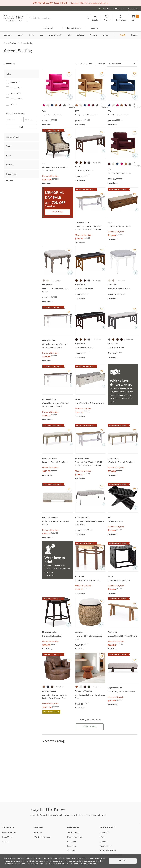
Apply (21, 127)
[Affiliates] (71, 850)
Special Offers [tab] (12, 137)
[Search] (59, 18)
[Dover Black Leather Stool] (123, 576)
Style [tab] (8, 155)
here (94, 863)
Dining (31, 35)
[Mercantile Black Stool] (57, 632)
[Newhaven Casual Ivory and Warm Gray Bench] (90, 517)
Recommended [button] (115, 64)
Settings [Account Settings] (9, 832)
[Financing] (72, 841)
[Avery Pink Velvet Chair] (57, 111)
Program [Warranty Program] (108, 850)
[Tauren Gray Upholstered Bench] (123, 688)
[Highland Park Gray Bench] (123, 285)
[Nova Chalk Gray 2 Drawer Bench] (90, 399)
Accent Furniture (10, 43)
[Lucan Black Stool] (123, 517)
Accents (93, 35)
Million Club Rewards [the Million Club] (71, 28)
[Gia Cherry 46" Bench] (90, 167)
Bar (42, 35)
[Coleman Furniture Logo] (14, 20)
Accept (123, 861)
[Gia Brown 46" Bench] (90, 285)
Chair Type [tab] (11, 174)
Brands (134, 35)
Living (20, 35)
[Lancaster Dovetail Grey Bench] (57, 458)
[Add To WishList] (69, 74)
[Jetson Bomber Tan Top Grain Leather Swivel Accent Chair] (57, 691)
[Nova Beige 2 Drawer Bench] (123, 222)
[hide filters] (10, 64)
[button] (95, 18)
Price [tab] (8, 74)
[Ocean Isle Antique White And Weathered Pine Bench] (57, 340)
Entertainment (55, 35)
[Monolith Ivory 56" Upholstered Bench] (57, 517)
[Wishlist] (6, 841)
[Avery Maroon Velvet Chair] (123, 170)
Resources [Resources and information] (94, 28)
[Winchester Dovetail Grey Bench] (123, 458)
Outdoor (80, 35)
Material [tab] (10, 165)
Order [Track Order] (7, 837)
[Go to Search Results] (88, 18)
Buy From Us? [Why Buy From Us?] (42, 837)
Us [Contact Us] (104, 832)
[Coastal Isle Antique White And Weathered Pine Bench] (57, 399)
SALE (123, 35)
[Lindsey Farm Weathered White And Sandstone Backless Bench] (90, 222)
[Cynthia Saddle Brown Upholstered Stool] (90, 691)
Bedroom (8, 35)
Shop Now (58, 212)
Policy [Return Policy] (106, 846)
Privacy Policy (61, 863)
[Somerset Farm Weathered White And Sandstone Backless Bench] (90, 458)
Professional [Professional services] (48, 28)
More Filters (9, 181)
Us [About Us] (38, 832)
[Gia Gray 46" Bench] (123, 344)
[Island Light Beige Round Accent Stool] (90, 632)
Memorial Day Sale (50, 176)
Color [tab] (9, 146)
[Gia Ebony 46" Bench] (90, 344)
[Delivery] (103, 841)
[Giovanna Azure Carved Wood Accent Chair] (57, 164)
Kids (69, 35)
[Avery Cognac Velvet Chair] (90, 111)
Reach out (49, 575)
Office (105, 35)
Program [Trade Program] (74, 832)
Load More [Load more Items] (90, 727)
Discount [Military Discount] (75, 837)
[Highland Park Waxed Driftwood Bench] (57, 285)
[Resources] (72, 846)
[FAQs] (102, 837)
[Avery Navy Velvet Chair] (123, 111)
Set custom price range (16, 114)
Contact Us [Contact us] (133, 9)
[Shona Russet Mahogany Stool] (90, 576)
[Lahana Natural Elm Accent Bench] (123, 632)
